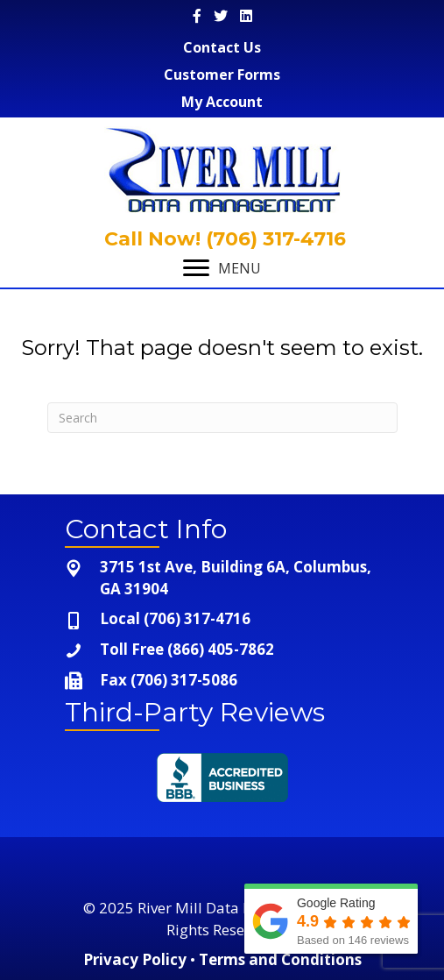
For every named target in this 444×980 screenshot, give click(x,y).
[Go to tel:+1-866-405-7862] (222, 650)
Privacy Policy (135, 959)
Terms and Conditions (280, 959)
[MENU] (222, 268)
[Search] (222, 418)
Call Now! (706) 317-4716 (222, 239)
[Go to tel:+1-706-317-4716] (222, 619)
